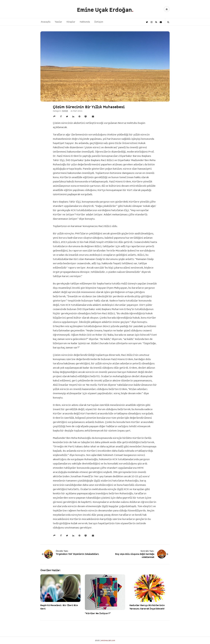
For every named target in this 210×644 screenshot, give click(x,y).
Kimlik (65, 111)
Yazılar (58, 22)
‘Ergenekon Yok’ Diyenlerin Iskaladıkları (77, 554)
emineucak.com (108, 640)
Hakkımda (85, 22)
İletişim (99, 22)
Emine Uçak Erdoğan (104, 10)
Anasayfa (46, 22)
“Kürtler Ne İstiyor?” (98, 613)
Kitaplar (71, 22)
